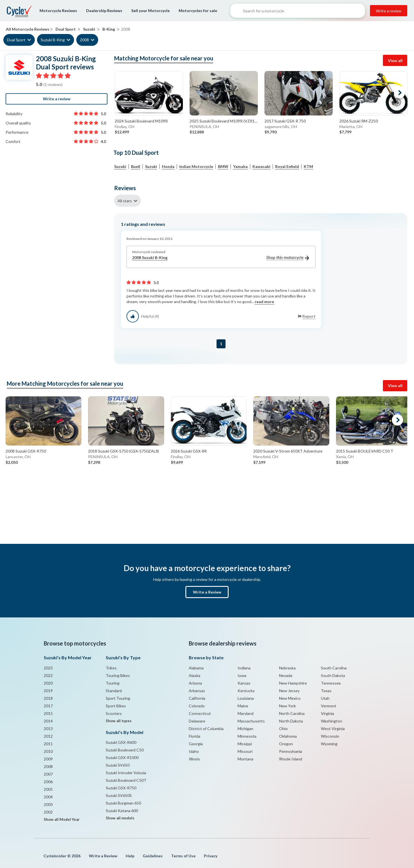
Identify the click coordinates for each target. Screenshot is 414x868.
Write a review (389, 11)
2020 (48, 683)
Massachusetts (251, 721)
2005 (48, 789)
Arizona (195, 683)
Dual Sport (16, 40)
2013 (48, 729)
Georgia (196, 744)
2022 (48, 675)
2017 (48, 706)
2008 (84, 40)
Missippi (245, 744)
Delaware (197, 721)
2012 (48, 736)
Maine (243, 706)
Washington (332, 721)
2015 (48, 713)
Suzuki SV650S (119, 795)
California (197, 698)
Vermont (329, 706)
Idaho (194, 751)
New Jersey (289, 691)
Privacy (211, 856)
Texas (326, 691)
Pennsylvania (291, 751)
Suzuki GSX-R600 (121, 742)
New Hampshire (293, 683)
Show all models (120, 818)
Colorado (197, 706)
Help (130, 856)
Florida (195, 736)
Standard (114, 691)
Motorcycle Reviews (58, 11)
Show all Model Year (62, 819)
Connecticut (200, 713)
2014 (48, 721)
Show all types (119, 721)
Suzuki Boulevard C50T (126, 780)
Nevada (286, 675)
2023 (48, 668)
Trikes (111, 668)
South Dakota (333, 675)
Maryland (246, 713)
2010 (48, 751)
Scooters (114, 713)
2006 (48, 782)
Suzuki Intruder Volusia (126, 773)
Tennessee (331, 683)
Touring (113, 683)
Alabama (196, 668)
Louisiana (246, 698)
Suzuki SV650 (118, 765)
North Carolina (292, 713)
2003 (48, 804)
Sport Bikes (116, 706)
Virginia (327, 713)
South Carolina (334, 668)
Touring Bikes (118, 675)
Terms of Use (183, 856)
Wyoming (329, 744)
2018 (48, 698)
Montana (245, 759)
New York (287, 706)
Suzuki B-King (53, 40)
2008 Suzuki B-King (221, 258)
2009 (48, 759)
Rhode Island (291, 759)
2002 (48, 812)
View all (395, 61)
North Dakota (291, 721)
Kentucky (246, 691)
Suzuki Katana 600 (122, 811)
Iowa (242, 675)
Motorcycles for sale (198, 11)
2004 (48, 797)
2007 (48, 774)
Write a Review (207, 592)
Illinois (194, 759)
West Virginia (333, 729)
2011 (48, 744)
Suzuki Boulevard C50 (125, 750)
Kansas (244, 683)
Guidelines (153, 856)
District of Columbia (206, 729)
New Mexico (290, 698)
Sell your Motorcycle (150, 11)
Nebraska (287, 668)
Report (309, 316)
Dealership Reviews (104, 11)
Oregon (286, 744)
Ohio (283, 729)
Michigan (245, 729)
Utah (325, 698)
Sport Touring (118, 698)
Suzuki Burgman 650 (123, 803)
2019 (48, 691)
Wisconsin (330, 736)
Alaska (195, 675)
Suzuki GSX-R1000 (122, 757)
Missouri (245, 751)
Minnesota (247, 736)
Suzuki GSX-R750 (121, 788)
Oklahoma (288, 736)
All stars (125, 201)
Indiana (244, 668)
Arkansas (197, 691)
